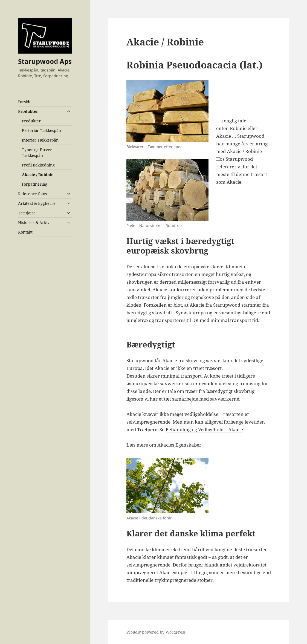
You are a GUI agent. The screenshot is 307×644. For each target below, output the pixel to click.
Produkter (28, 111)
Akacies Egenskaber (179, 445)
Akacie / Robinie (38, 175)
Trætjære (27, 213)
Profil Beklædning (38, 165)
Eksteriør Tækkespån (41, 130)
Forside (25, 102)
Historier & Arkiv (34, 222)
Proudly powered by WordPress (156, 632)
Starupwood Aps (45, 61)
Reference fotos (32, 194)
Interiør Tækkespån (40, 140)
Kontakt (25, 232)
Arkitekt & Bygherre (37, 203)
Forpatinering (35, 184)
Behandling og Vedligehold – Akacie (204, 429)
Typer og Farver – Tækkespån (38, 153)
